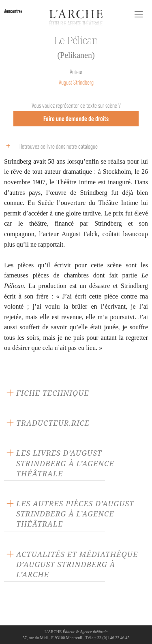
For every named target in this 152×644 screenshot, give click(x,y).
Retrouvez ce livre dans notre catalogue (50, 146)
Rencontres (13, 11)
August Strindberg (76, 82)
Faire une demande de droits (76, 118)
